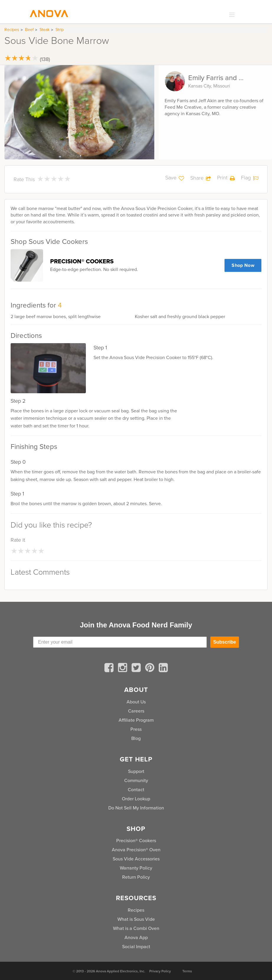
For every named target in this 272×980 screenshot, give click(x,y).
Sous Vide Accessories (136, 859)
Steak (45, 30)
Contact (136, 790)
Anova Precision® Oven (136, 850)
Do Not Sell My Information (136, 808)
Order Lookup (136, 799)
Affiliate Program (136, 720)
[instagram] (124, 669)
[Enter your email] (120, 642)
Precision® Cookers (136, 841)
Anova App (136, 937)
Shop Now (243, 265)
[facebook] (110, 669)
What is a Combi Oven (136, 928)
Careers (136, 711)
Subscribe (225, 642)
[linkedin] (163, 669)
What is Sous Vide (136, 919)
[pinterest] (151, 669)
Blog (136, 738)
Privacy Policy (160, 971)
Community (136, 780)
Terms (187, 971)
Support (136, 771)
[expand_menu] (231, 15)
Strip (60, 30)
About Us (136, 702)
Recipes (12, 30)
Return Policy (136, 877)
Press (136, 729)
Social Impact (136, 947)
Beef (29, 30)
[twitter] (137, 669)
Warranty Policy (136, 868)
